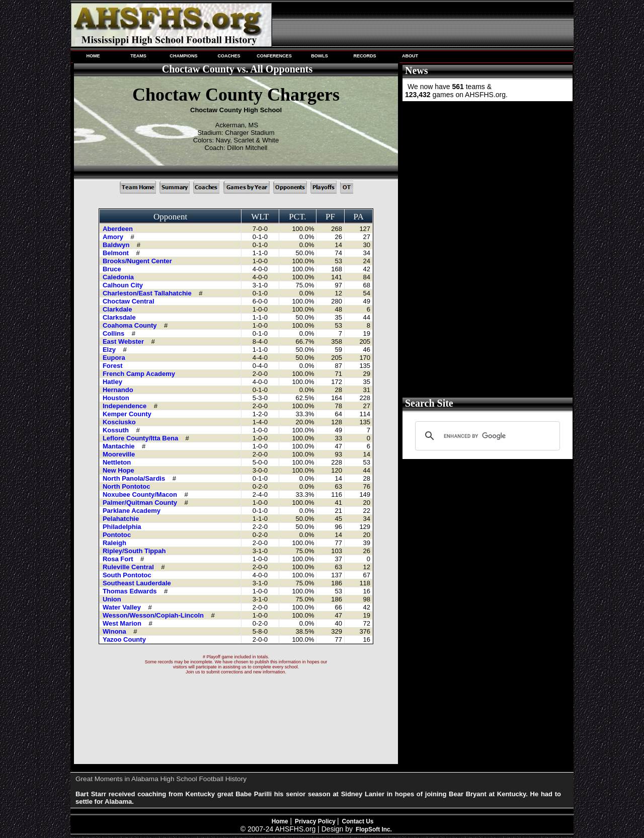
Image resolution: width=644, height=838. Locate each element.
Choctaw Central (129, 301)
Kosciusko (120, 422)
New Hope (119, 470)
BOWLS (319, 56)
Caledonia (119, 277)
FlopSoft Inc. (374, 829)
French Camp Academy (140, 374)
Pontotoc (118, 535)
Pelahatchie (122, 519)
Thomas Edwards (131, 591)
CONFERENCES (274, 56)
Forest (113, 366)
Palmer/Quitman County (141, 503)
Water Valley (123, 607)
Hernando (119, 390)
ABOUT (410, 56)
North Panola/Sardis (135, 478)
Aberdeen (119, 229)
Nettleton (118, 462)
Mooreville (120, 454)
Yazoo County (125, 639)
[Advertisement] (487, 178)
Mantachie (119, 446)
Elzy (110, 350)
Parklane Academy (133, 511)
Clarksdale (120, 317)
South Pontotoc (128, 575)
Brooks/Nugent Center (138, 261)
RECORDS (365, 56)
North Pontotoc (127, 486)
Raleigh (115, 543)
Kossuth (117, 430)
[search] (486, 436)
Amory (114, 237)
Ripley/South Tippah (135, 551)
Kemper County (128, 414)
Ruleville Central (129, 567)
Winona (115, 631)
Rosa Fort (119, 559)
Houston (117, 398)
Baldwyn (117, 245)
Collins (114, 333)
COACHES (229, 56)
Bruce (113, 269)
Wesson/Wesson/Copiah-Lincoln (154, 615)
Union (113, 599)
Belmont (117, 253)
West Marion (123, 623)
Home (280, 821)
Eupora (115, 358)
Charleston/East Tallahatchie (148, 293)
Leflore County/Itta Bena (141, 438)
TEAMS (138, 56)
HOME (93, 56)
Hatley (113, 382)
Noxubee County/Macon (141, 494)
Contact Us (358, 821)
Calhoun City (124, 285)
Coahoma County (131, 325)
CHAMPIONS (183, 56)
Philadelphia (123, 527)
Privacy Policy (316, 821)
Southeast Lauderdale (138, 583)
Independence (126, 406)
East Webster (124, 341)
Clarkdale (118, 309)
